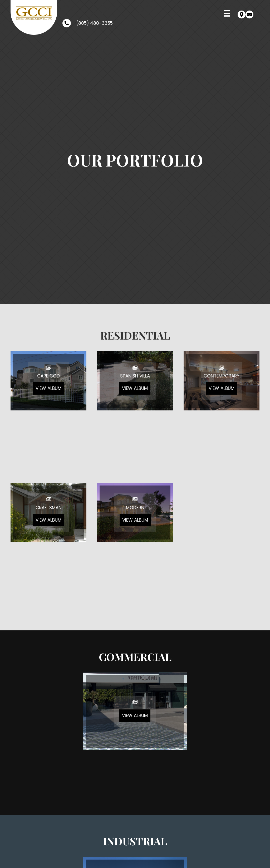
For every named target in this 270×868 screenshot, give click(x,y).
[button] (242, 14)
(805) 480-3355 (94, 23)
